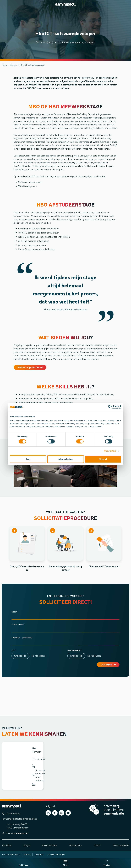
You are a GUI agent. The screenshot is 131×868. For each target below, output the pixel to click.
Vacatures (7, 845)
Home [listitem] (5, 65)
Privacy (27, 854)
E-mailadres (17, 625)
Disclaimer (39, 854)
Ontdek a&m (76, 845)
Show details (110, 451)
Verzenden (106, 664)
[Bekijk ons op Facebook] (55, 813)
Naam (14, 612)
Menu (66, 863)
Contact (97, 845)
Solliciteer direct (121, 845)
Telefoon (16, 637)
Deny (28, 459)
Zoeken (107, 863)
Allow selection (66, 459)
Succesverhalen (50, 845)
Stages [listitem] (14, 65)
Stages (27, 845)
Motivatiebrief (74, 650)
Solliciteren (24, 865)
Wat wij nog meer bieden (30, 367)
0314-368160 (34, 766)
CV (13, 650)
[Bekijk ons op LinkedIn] (48, 813)
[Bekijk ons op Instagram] (62, 813)
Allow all (103, 459)
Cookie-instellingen (56, 854)
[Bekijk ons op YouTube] (68, 813)
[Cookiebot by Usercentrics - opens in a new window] (110, 407)
